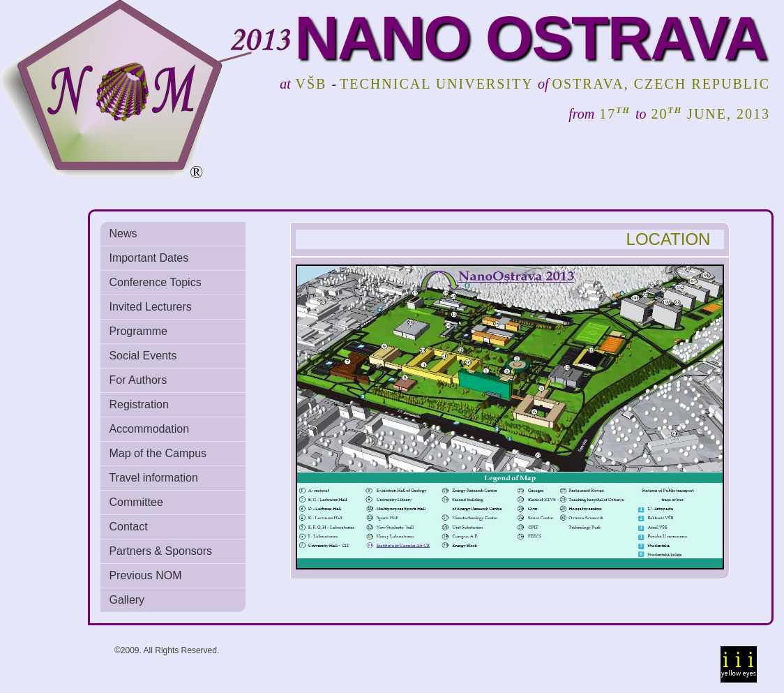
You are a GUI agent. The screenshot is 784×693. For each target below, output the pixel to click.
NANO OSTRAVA (530, 37)
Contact (128, 527)
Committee (136, 502)
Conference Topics (155, 282)
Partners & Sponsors (160, 551)
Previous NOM (145, 575)
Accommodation (149, 429)
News (123, 233)
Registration (138, 404)
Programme (138, 331)
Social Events (143, 356)
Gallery (127, 600)
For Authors (138, 380)
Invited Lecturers (150, 307)
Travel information (153, 478)
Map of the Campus (158, 453)
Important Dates (149, 258)
